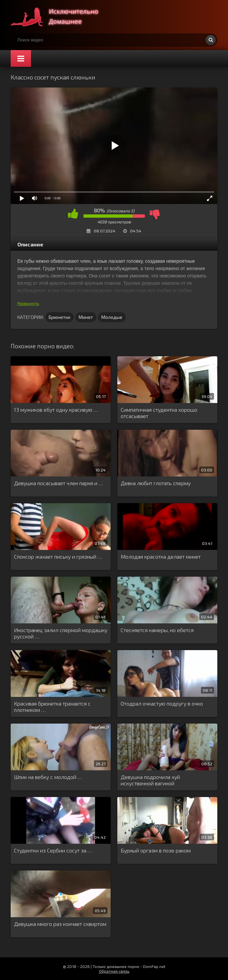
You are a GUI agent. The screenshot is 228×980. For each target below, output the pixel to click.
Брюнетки (59, 317)
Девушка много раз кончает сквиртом (60, 924)
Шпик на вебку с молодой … (48, 777)
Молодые (112, 317)
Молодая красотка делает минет (161, 556)
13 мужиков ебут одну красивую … (56, 410)
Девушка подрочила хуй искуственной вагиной (150, 780)
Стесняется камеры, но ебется (157, 630)
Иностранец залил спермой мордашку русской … (61, 633)
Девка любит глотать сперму (156, 483)
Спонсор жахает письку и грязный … (58, 556)
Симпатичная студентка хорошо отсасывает (159, 413)
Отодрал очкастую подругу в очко (162, 703)
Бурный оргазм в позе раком (156, 850)
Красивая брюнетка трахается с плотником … (52, 707)
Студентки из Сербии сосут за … (53, 850)
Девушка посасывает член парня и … (58, 483)
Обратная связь (114, 971)
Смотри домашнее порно (61, 17)
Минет (86, 317)
